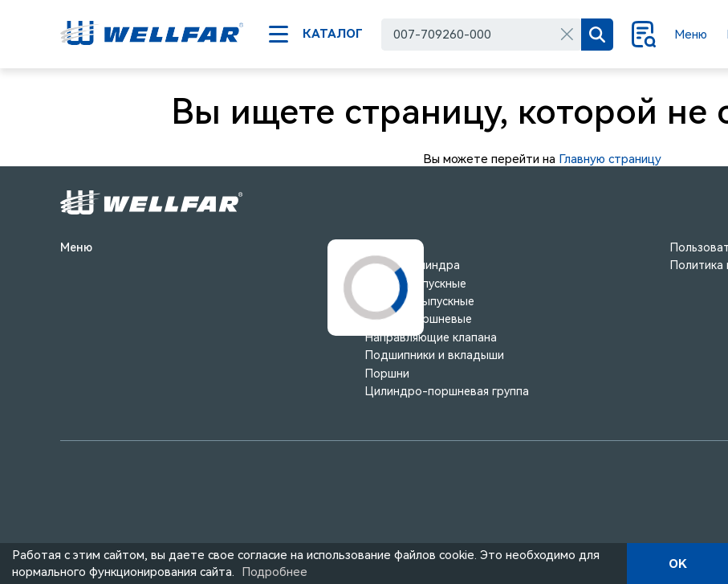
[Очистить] (567, 35)
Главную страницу (610, 159)
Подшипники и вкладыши (435, 355)
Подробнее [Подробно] (275, 572)
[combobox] (481, 35)
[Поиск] (597, 35)
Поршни (387, 374)
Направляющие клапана (431, 337)
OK (678, 564)
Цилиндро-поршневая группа (447, 391)
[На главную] (152, 35)
